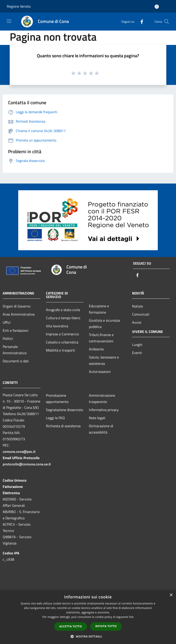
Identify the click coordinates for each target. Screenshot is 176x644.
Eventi (137, 353)
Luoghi (137, 345)
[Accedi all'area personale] (157, 7)
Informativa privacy (104, 410)
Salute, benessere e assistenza (104, 360)
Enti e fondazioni (16, 330)
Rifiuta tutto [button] (106, 626)
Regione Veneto (19, 6)
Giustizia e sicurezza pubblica (104, 323)
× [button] (171, 595)
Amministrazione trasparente (102, 398)
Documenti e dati (16, 361)
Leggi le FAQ (55, 418)
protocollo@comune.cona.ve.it (27, 464)
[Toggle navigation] (9, 21)
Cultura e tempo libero (63, 318)
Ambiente (96, 349)
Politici (8, 339)
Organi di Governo (17, 306)
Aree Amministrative (19, 314)
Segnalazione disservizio (64, 410)
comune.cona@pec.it (19, 451)
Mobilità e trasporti (61, 350)
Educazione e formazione (99, 309)
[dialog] (88, 617)
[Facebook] (140, 21)
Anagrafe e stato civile (63, 310)
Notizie (138, 306)
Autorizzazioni (100, 372)
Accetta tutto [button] (71, 626)
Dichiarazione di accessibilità (101, 429)
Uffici (7, 322)
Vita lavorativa (57, 326)
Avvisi (137, 322)
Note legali (97, 418)
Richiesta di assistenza (63, 426)
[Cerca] (167, 22)
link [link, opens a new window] (131, 617)
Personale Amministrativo (15, 350)
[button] (88, 636)
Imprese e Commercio (62, 334)
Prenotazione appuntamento (57, 398)
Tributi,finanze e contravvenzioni (101, 338)
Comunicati (141, 314)
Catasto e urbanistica (62, 342)
